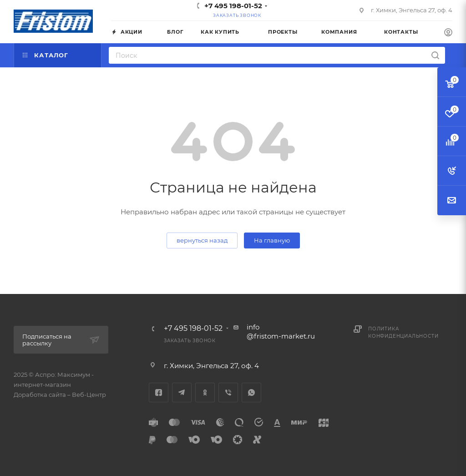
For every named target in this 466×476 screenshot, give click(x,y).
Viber (228, 392)
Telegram (182, 392)
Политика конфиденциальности (403, 332)
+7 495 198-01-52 (233, 6)
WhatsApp (251, 392)
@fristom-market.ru (281, 336)
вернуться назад (202, 240)
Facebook (159, 392)
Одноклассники (205, 392)
